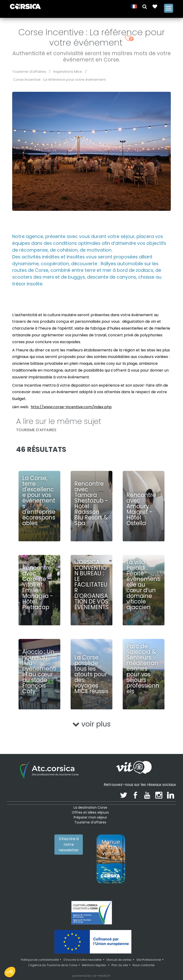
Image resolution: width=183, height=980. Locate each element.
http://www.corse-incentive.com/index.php (71, 407)
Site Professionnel (149, 960)
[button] (144, 6)
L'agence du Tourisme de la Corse (53, 965)
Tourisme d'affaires (29, 71)
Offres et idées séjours (90, 812)
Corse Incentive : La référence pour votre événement (60, 79)
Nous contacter (144, 965)
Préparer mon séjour (90, 817)
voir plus (92, 724)
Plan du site (120, 965)
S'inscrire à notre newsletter (69, 844)
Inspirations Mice (68, 71)
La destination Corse (90, 807)
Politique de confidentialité (40, 960)
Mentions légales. (94, 965)
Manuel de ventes (119, 960)
